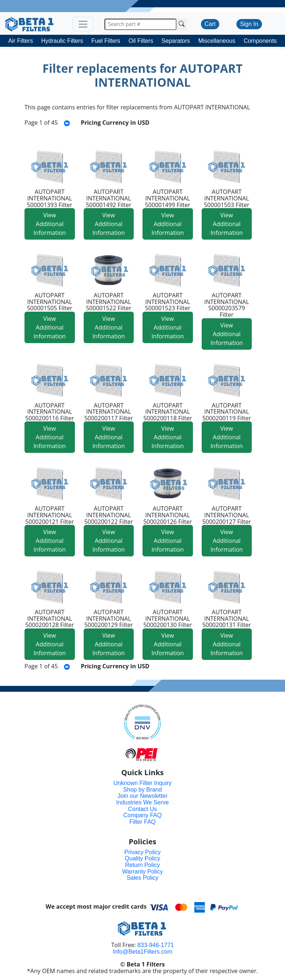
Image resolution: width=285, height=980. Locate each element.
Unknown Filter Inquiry (142, 783)
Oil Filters (141, 41)
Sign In (249, 24)
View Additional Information (50, 224)
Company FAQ (143, 815)
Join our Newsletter (143, 796)
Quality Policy (143, 858)
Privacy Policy (142, 852)
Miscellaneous (217, 41)
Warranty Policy (142, 872)
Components (260, 41)
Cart (210, 24)
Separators (176, 41)
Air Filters (21, 41)
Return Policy (142, 865)
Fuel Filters (106, 41)
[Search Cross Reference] (182, 24)
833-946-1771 (156, 945)
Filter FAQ (142, 822)
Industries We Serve (142, 802)
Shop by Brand (142, 790)
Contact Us (142, 809)
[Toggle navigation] (83, 24)
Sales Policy (142, 878)
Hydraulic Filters (62, 41)
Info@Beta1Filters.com (143, 952)
